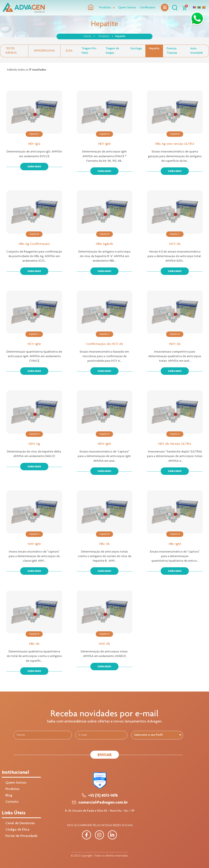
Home (87, 37)
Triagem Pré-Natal (89, 51)
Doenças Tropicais (172, 51)
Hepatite (154, 49)
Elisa (69, 51)
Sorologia (136, 49)
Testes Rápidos (11, 51)
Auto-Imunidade (197, 51)
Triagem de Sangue (112, 51)
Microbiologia (44, 51)
